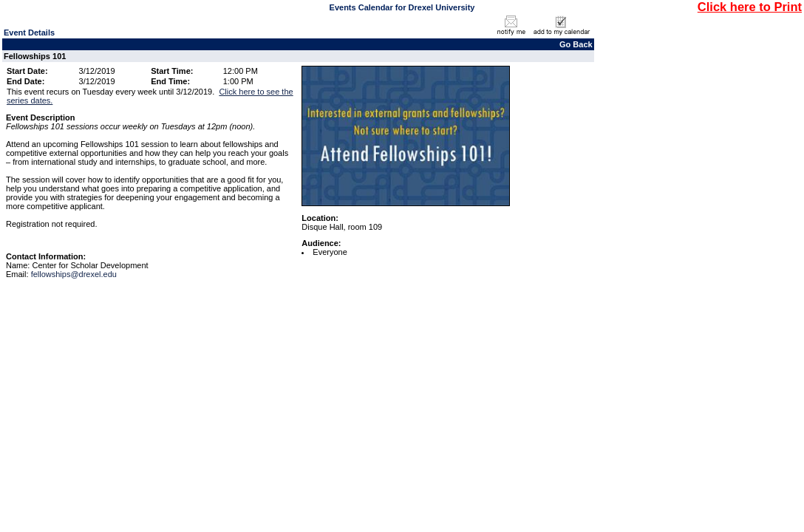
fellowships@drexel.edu (74, 274)
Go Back (576, 44)
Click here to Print (750, 7)
